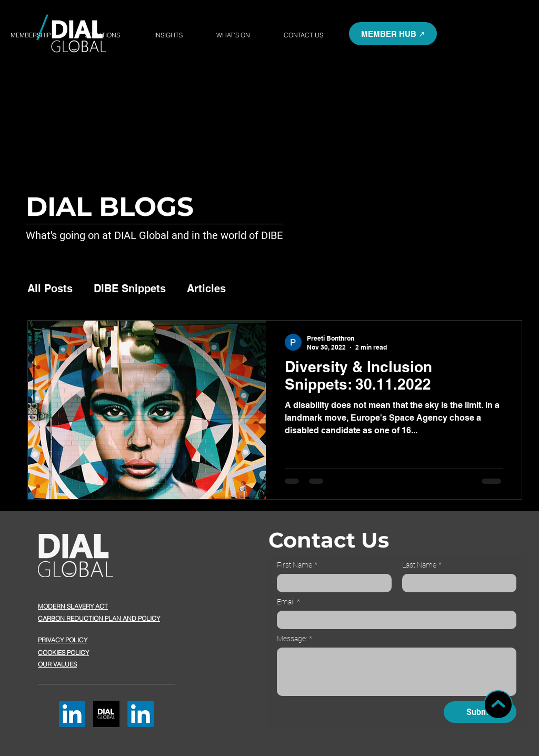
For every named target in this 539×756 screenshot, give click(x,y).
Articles (206, 289)
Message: (295, 639)
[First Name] (331, 583)
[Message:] (397, 672)
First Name (297, 565)
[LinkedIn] (72, 714)
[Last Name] (456, 583)
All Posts (50, 289)
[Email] (393, 620)
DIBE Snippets (130, 289)
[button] (393, 34)
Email (288, 602)
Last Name (422, 565)
